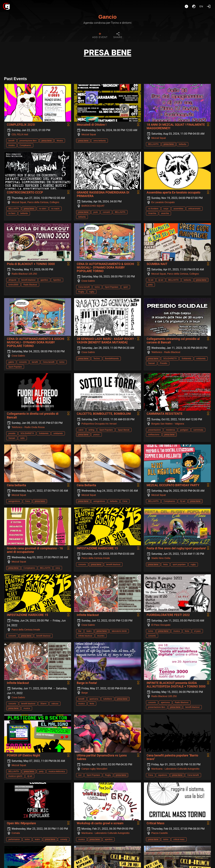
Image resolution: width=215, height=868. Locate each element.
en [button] (201, 6)
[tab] (100, 36)
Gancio (107, 17)
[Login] (209, 6)
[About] (186, 6)
